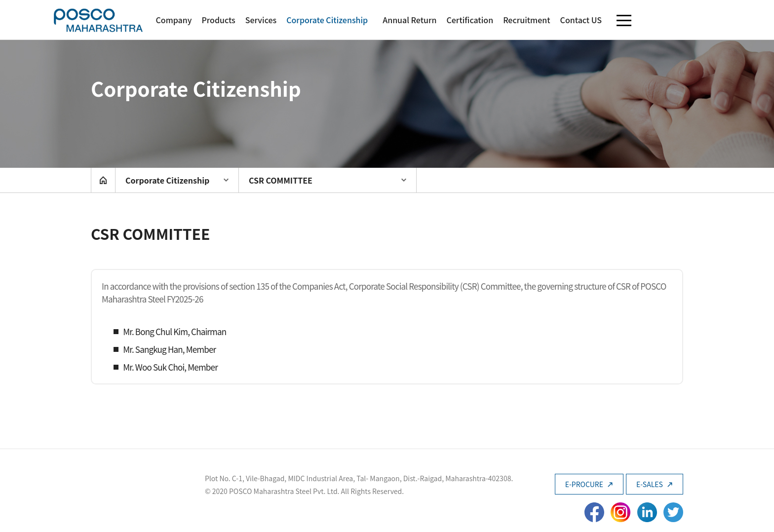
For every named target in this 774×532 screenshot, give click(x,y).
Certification (470, 20)
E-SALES (655, 484)
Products (218, 20)
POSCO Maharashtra (98, 20)
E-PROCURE (589, 484)
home (103, 180)
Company (174, 20)
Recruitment (526, 20)
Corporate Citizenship (327, 20)
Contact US (581, 20)
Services (261, 20)
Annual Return (409, 20)
